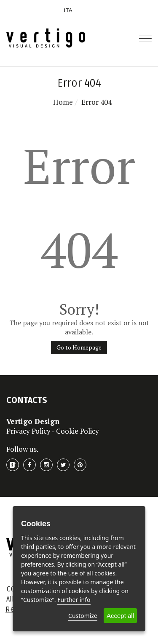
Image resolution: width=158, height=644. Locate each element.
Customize (83, 616)
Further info (74, 600)
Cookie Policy (78, 431)
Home (63, 102)
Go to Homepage (79, 347)
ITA (68, 10)
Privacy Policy (28, 431)
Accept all (120, 616)
